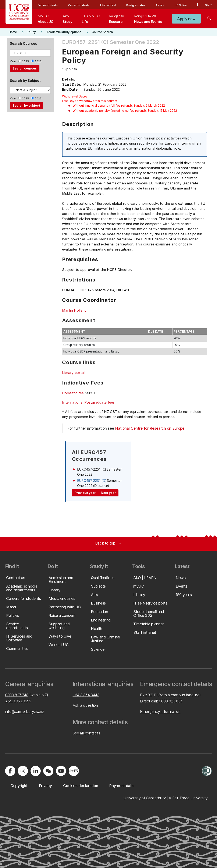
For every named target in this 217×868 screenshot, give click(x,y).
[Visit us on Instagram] (23, 771)
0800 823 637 (171, 701)
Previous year (85, 493)
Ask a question (85, 705)
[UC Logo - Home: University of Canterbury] (19, 12)
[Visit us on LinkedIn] (36, 771)
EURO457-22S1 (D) (92, 481)
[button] (186, 19)
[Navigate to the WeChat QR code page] (48, 771)
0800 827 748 (17, 695)
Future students (48, 5)
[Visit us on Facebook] (10, 771)
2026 (38, 61)
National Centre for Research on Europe (150, 428)
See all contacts (86, 733)
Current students (79, 5)
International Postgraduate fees (88, 402)
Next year (108, 493)
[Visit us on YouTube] (61, 771)
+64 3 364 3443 (86, 695)
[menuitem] (45, 19)
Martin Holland (74, 310)
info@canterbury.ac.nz (24, 711)
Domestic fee (73, 393)
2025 (25, 61)
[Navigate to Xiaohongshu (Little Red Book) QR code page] (74, 771)
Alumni (160, 5)
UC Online (181, 5)
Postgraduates (136, 5)
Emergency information (160, 711)
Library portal (73, 373)
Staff (209, 5)
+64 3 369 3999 (18, 701)
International (108, 5)
